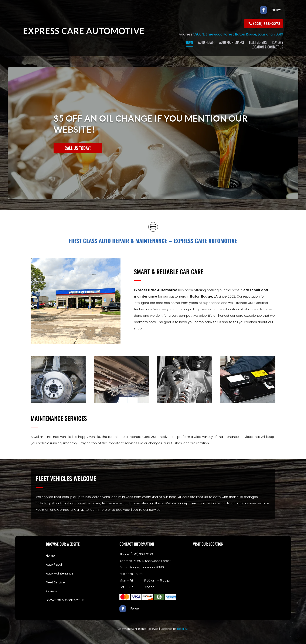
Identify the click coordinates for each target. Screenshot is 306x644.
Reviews (52, 591)
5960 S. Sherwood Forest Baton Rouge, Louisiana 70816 (238, 34)
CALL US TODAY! (78, 148)
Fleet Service (55, 582)
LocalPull (183, 629)
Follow (276, 10)
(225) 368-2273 (267, 24)
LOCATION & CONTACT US (65, 600)
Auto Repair (54, 565)
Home (50, 556)
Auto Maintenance (60, 573)
